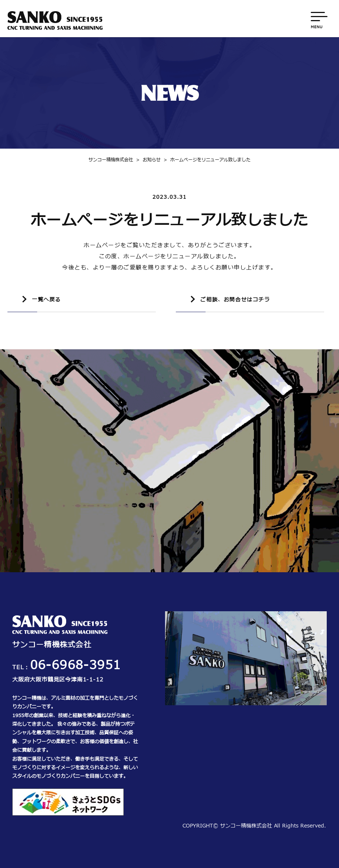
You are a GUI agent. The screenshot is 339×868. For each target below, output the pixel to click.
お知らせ (147, 160)
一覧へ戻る (46, 300)
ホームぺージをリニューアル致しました (206, 160)
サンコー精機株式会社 (111, 160)
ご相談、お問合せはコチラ (235, 300)
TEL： (67, 668)
